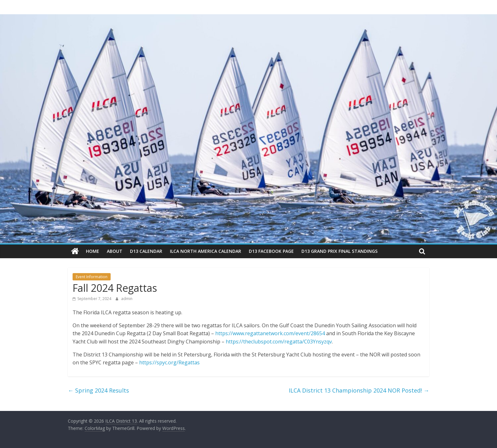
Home (93, 251)
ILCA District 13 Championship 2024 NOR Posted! (359, 390)
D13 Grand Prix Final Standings (339, 251)
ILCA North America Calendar (206, 251)
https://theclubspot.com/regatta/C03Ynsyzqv (279, 342)
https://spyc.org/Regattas (169, 362)
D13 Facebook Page (271, 251)
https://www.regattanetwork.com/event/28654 (270, 333)
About (115, 251)
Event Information (92, 277)
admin (127, 299)
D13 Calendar (146, 251)
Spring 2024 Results (98, 390)
